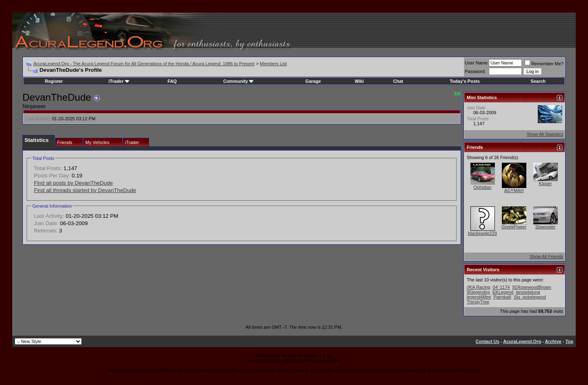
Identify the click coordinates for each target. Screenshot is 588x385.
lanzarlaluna (528, 292)
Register (54, 81)
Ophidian (482, 187)
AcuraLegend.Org (522, 341)
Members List (273, 64)
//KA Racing (478, 287)
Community (239, 81)
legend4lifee (479, 297)
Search (538, 81)
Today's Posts (464, 81)
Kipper (546, 184)
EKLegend (503, 292)
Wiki (360, 81)
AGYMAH (514, 190)
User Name (477, 63)
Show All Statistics (545, 134)
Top (569, 341)
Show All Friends (546, 257)
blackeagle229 (482, 233)
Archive (553, 341)
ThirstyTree (478, 302)
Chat (398, 81)
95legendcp (478, 292)
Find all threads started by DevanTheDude (85, 190)
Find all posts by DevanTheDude (73, 183)
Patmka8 (502, 297)
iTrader (119, 81)
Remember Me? (544, 64)
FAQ (172, 81)
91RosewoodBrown (531, 287)
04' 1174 (501, 287)
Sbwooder (546, 227)
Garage (313, 81)
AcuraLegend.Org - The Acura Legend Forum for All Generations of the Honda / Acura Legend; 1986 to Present (144, 64)
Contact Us (488, 341)
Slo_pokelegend (530, 297)
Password (475, 71)
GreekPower (514, 227)
